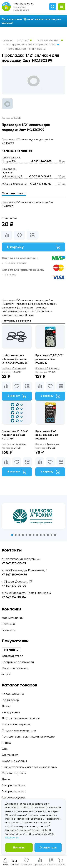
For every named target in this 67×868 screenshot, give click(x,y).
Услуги (6, 674)
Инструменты (11, 712)
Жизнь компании (13, 618)
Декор (6, 706)
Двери (6, 779)
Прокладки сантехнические (26, 49)
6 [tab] (30, 535)
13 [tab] (55, 535)
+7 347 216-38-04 (14, 597)
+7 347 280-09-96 (40, 176)
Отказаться (48, 847)
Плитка (7, 743)
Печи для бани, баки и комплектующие (28, 737)
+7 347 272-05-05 (40, 184)
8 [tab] (37, 535)
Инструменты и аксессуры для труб (33, 44)
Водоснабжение (50, 40)
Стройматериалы (14, 773)
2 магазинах (47, 368)
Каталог (25, 40)
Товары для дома (13, 791)
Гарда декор (10, 700)
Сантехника (10, 755)
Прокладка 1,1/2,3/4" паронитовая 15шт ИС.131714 (15, 435)
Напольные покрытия (16, 724)
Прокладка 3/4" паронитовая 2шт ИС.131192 (47, 435)
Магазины (11, 650)
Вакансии (8, 624)
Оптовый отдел (12, 656)
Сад (5, 749)
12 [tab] (51, 535)
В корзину (33, 247)
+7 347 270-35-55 (41, 161)
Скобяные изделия (14, 761)
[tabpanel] (33, 516)
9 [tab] (41, 535)
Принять (19, 847)
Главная (7, 40)
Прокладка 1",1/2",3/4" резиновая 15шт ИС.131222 (49, 359)
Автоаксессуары (13, 797)
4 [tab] (23, 535)
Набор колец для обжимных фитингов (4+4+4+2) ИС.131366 (15, 359)
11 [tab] (48, 535)
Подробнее (12, 838)
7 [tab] (34, 535)
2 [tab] (16, 535)
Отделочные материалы (19, 730)
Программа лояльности (18, 662)
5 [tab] (26, 535)
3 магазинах (14, 368)
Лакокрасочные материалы (21, 718)
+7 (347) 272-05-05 (24, 4)
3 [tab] (19, 535)
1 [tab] (12, 535)
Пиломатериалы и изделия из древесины (29, 767)
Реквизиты (9, 630)
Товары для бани (13, 785)
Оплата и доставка (15, 668)
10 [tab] (44, 535)
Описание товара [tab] (14, 193)
